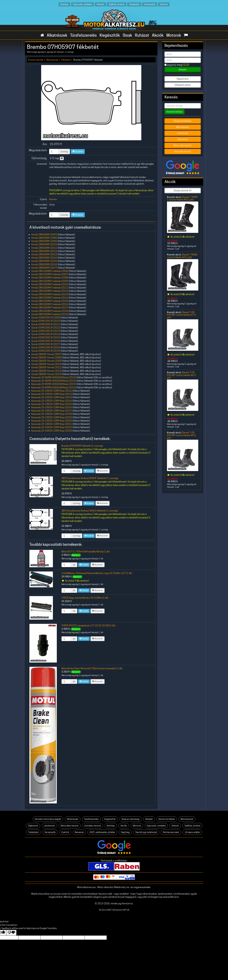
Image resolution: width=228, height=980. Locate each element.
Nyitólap (64, 4)
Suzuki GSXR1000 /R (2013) (46, 331)
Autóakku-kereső (93, 826)
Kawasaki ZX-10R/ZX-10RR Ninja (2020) (52, 421)
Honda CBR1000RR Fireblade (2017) (50, 308)
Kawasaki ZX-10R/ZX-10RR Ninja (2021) (52, 424)
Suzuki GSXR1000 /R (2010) (46, 321)
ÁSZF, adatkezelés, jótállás (102, 832)
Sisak (127, 35)
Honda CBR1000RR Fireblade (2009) (50, 281)
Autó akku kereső (183, 152)
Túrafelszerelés (83, 35)
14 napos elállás (192, 832)
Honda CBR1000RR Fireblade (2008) (50, 278)
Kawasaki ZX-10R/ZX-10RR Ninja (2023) (52, 431)
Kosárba (78, 152)
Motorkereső (183, 127)
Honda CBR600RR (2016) (44, 264)
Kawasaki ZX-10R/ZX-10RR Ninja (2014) (52, 401)
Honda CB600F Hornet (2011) (47, 367)
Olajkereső (33, 826)
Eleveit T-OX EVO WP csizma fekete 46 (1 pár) (182, 375)
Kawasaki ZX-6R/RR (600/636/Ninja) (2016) (54, 387)
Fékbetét (66, 60)
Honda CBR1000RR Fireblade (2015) (50, 301)
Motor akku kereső (183, 145)
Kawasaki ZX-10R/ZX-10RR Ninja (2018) (52, 414)
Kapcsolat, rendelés (83, 4)
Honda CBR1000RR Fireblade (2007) (50, 274)
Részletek (102, 471)
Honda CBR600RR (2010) (44, 244)
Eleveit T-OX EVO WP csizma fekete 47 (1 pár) (182, 315)
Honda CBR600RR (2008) (44, 238)
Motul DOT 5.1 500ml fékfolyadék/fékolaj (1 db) (86, 552)
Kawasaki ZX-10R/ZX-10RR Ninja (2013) (52, 397)
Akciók (158, 35)
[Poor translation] (11, 933)
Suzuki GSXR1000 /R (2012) (46, 328)
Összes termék (36, 60)
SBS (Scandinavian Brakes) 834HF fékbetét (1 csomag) (90, 478)
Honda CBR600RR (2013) (44, 254)
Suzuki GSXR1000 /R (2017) (46, 344)
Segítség (125, 832)
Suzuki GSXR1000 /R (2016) (46, 341)
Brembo (53, 199)
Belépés (183, 70)
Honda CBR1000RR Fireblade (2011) (50, 288)
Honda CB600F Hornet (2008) (47, 358)
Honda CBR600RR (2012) (44, 251)
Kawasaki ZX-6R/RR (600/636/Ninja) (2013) (54, 377)
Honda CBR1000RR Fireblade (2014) (50, 298)
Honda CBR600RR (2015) (44, 261)
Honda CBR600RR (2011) (44, 248)
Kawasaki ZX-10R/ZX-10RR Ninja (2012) (52, 394)
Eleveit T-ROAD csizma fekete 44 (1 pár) (182, 256)
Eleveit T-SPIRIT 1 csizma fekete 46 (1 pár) (182, 198)
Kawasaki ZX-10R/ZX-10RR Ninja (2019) (52, 417)
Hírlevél (100, 4)
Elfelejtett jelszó (183, 85)
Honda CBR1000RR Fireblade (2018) (50, 311)
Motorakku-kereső (70, 826)
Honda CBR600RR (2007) (44, 235)
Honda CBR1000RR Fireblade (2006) (50, 271)
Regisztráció (183, 79)
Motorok (174, 35)
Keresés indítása (174, 112)
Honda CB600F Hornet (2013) (47, 374)
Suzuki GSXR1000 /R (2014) (46, 334)
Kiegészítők (110, 35)
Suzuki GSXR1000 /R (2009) (46, 318)
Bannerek (79, 832)
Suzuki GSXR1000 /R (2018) (46, 347)
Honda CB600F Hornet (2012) (47, 371)
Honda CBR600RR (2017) (44, 268)
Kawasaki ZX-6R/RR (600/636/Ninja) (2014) (54, 381)
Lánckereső (183, 133)
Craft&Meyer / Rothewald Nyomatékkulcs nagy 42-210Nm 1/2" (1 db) (97, 573)
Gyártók (164, 4)
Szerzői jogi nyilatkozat (146, 832)
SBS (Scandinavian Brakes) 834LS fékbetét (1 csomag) (90, 511)
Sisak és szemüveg (130, 819)
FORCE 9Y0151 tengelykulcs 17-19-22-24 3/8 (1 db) (88, 625)
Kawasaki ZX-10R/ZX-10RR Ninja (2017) (52, 411)
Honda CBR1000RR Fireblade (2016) (50, 304)
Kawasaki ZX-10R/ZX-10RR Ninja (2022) (52, 427)
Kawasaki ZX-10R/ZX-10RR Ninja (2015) (52, 404)
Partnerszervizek (171, 832)
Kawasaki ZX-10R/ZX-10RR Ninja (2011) (52, 391)
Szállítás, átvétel (117, 4)
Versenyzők (150, 4)
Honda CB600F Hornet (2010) (47, 364)
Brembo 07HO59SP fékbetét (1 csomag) (82, 446)
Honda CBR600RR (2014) (44, 258)
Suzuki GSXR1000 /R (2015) (46, 337)
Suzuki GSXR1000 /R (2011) (46, 324)
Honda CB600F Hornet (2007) (47, 354)
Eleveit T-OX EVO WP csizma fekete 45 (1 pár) (182, 435)
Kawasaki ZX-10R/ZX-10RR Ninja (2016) (52, 407)
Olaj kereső (183, 139)
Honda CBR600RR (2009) (44, 241)
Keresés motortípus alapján (48, 819)
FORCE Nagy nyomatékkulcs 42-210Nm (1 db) (85, 598)
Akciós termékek (167, 819)
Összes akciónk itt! (183, 191)
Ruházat (142, 35)
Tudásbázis (134, 4)
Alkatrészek (57, 35)
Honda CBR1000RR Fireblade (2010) (50, 284)
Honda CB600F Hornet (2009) (47, 361)
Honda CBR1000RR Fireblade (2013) (50, 294)
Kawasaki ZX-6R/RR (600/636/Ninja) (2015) (54, 384)
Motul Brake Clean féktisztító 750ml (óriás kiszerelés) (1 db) (92, 668)
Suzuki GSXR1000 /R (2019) (46, 351)
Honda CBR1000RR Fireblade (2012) (50, 291)
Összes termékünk (183, 121)
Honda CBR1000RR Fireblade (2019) (50, 314)
